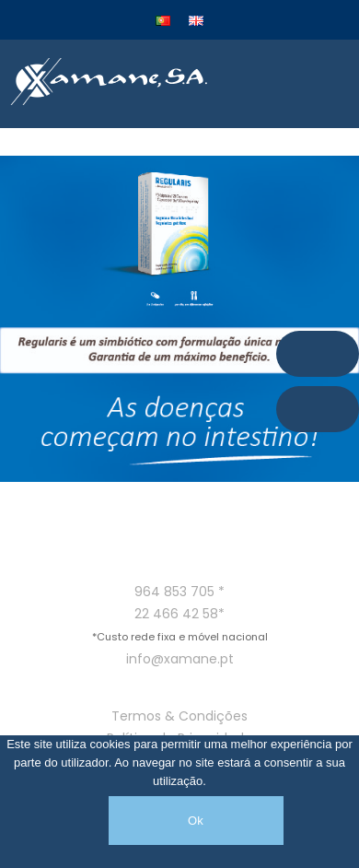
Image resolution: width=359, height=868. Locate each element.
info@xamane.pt (180, 659)
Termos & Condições (179, 716)
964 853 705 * (179, 592)
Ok (196, 821)
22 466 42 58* (179, 614)
